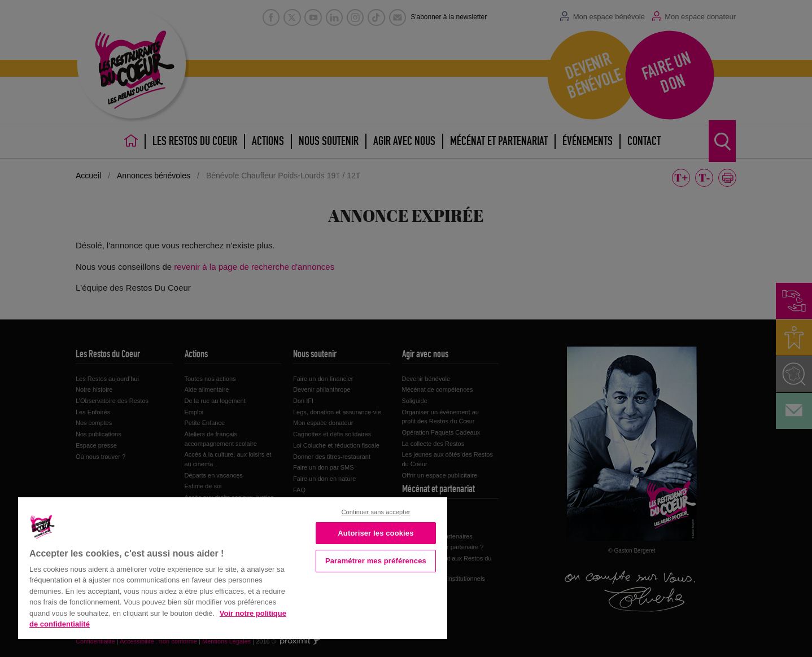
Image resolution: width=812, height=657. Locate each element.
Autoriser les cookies (376, 533)
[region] (233, 567)
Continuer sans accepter (376, 512)
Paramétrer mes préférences (376, 561)
